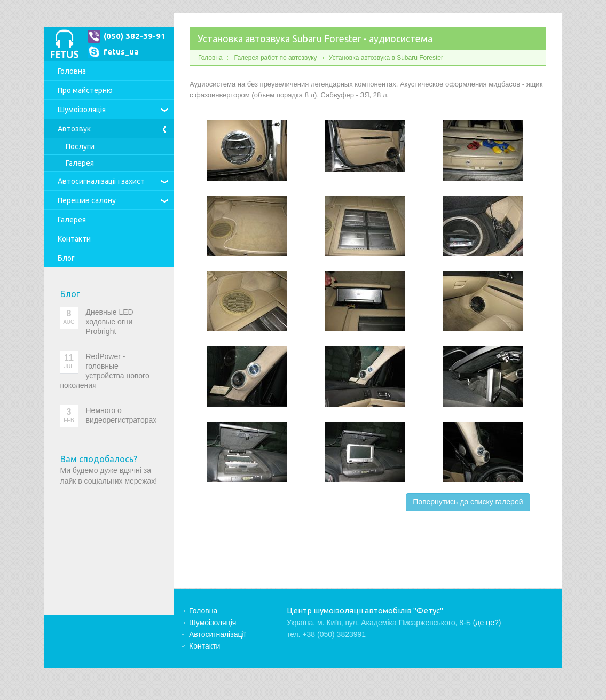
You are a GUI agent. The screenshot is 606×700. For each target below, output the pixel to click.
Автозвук (74, 129)
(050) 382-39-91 (135, 36)
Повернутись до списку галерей (468, 502)
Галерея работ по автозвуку (276, 58)
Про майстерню (85, 90)
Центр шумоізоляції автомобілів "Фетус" (64, 44)
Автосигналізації (101, 181)
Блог (66, 258)
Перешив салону (87, 200)
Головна (72, 71)
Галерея (80, 163)
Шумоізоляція (82, 110)
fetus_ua (121, 52)
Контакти (74, 239)
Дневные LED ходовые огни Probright (110, 322)
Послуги (80, 146)
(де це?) (487, 623)
